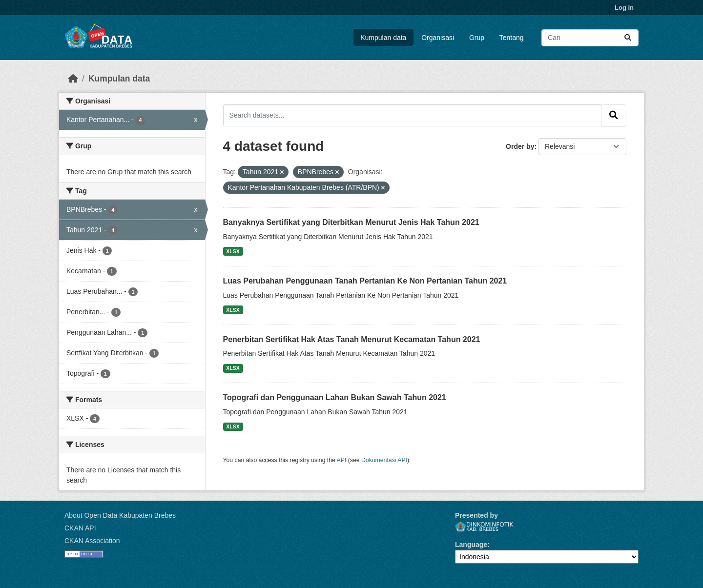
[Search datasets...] (590, 38)
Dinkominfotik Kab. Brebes (484, 527)
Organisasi (438, 38)
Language (471, 545)
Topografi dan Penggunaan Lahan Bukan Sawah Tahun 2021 (335, 397)
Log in (624, 8)
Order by (520, 146)
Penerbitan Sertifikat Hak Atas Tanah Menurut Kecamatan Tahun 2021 (352, 339)
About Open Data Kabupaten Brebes (120, 515)
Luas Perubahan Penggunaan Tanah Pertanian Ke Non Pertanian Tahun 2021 (365, 281)
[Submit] (628, 38)
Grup (477, 38)
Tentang (512, 38)
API (342, 460)
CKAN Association (92, 541)
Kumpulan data (383, 38)
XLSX (233, 251)
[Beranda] (73, 79)
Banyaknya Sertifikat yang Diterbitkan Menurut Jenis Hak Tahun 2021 (351, 222)
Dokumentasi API (384, 460)
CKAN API (80, 528)
